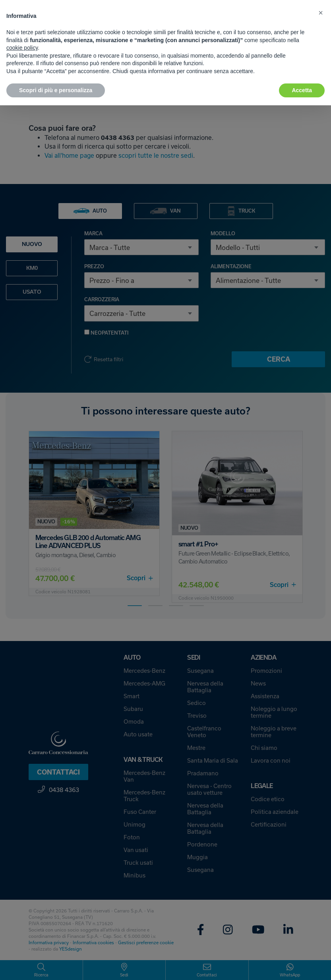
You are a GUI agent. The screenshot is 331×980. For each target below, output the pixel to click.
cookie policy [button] (22, 48)
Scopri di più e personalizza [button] (56, 90)
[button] (321, 13)
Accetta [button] (302, 90)
